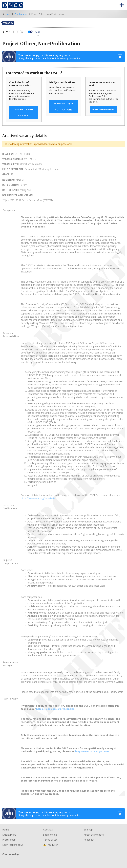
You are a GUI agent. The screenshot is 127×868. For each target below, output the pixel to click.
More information (103, 109)
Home (8, 14)
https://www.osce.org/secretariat (38, 498)
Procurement (9, 840)
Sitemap (88, 830)
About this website (94, 835)
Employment (21, 14)
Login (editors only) (13, 845)
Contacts (48, 830)
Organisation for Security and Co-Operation (13, 5)
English (38, 32)
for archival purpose (56, 144)
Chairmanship (63, 859)
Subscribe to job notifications (63, 107)
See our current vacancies (24, 113)
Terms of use (50, 840)
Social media (50, 835)
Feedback (89, 840)
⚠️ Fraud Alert (51, 845)
